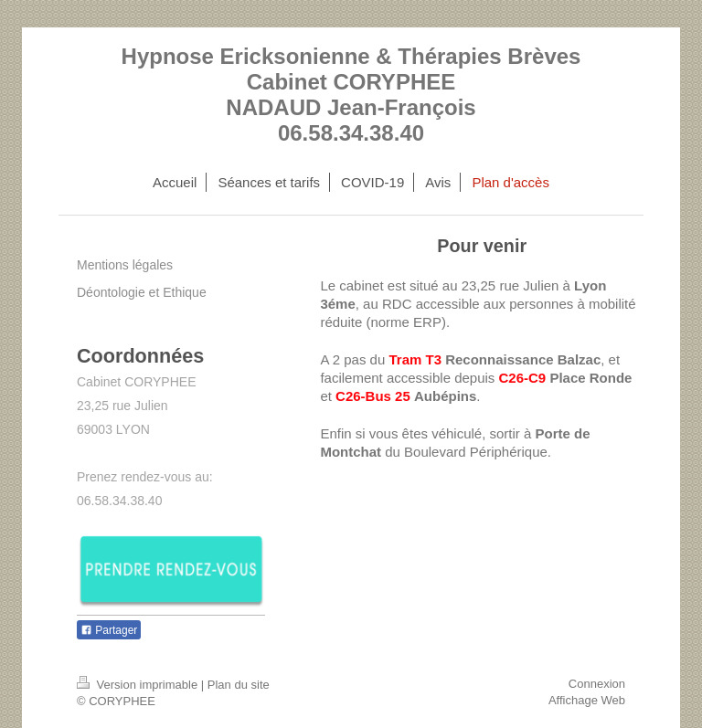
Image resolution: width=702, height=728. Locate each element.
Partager (109, 630)
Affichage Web (587, 700)
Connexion (597, 684)
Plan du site (239, 685)
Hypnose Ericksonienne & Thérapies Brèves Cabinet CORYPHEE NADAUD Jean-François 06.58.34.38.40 (351, 95)
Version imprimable (139, 685)
